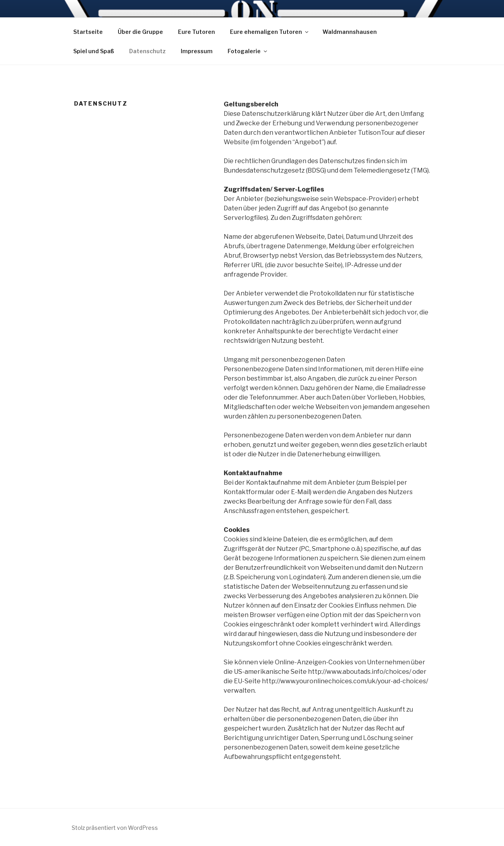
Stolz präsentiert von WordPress (115, 828)
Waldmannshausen (350, 32)
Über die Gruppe (140, 32)
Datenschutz (147, 51)
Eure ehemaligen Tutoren (270, 32)
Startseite (88, 32)
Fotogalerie (248, 51)
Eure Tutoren (196, 32)
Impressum (197, 51)
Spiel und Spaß (94, 51)
